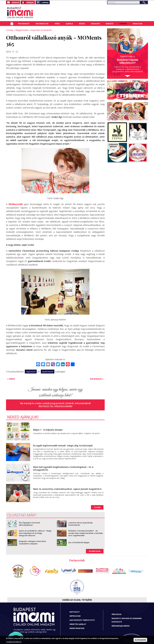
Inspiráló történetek (41, 30)
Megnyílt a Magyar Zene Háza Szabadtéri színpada (32, 542)
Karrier (123, 24)
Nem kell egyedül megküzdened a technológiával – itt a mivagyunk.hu (63, 468)
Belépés (30, 2)
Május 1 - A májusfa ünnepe (48, 430)
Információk (42, 24)
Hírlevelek (117, 614)
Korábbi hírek (95, 551)
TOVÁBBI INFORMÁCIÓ (14, 642)
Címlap (12, 24)
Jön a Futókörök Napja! (79, 542)
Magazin (95, 24)
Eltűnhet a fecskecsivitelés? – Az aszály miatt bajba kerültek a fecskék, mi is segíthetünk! (86, 533)
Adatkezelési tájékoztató (82, 620)
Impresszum (75, 616)
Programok (24, 24)
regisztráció (31, 372)
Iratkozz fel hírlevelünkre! (55, 406)
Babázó (110, 24)
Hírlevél (15, 2)
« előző (11, 379)
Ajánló (69, 24)
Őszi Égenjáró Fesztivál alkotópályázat (29, 524)
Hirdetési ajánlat (78, 624)
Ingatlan (138, 24)
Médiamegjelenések (121, 626)
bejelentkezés (48, 372)
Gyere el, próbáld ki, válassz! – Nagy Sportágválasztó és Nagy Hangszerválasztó (35, 533)
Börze (82, 24)
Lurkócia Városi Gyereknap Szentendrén (80, 524)
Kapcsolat (75, 612)
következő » (97, 379)
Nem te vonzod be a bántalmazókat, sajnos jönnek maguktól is (67, 489)
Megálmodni (22, 30)
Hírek (57, 24)
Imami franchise (77, 628)
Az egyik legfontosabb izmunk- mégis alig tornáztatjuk (63, 446)
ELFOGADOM (140, 640)
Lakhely (45, 2)
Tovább (97, 507)
